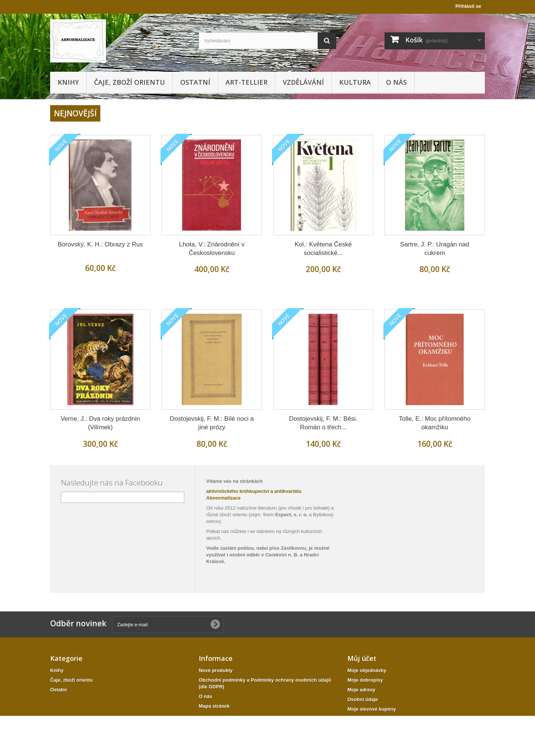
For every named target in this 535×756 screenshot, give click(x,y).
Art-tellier (247, 82)
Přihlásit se (468, 6)
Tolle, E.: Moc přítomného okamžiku (435, 423)
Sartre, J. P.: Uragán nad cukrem (435, 249)
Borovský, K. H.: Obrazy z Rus (100, 244)
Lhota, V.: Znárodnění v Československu (212, 249)
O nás (396, 82)
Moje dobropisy (365, 680)
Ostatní (195, 82)
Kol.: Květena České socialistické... (323, 249)
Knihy (68, 82)
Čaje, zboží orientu (129, 82)
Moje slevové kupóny (372, 709)
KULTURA (355, 82)
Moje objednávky (367, 670)
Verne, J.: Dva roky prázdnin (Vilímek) (100, 423)
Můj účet (362, 658)
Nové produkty (216, 670)
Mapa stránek (214, 706)
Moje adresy (361, 690)
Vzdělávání (303, 82)
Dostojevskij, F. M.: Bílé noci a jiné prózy (212, 423)
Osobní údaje (363, 699)
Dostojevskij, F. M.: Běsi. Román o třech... (323, 423)
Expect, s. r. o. (291, 515)
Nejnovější (75, 113)
